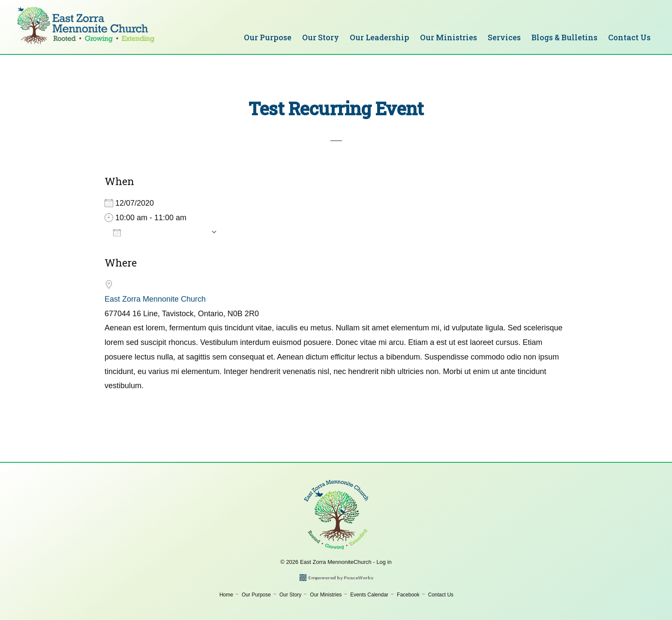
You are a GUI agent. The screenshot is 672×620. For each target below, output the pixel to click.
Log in (384, 562)
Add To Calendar (160, 232)
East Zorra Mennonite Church (155, 299)
